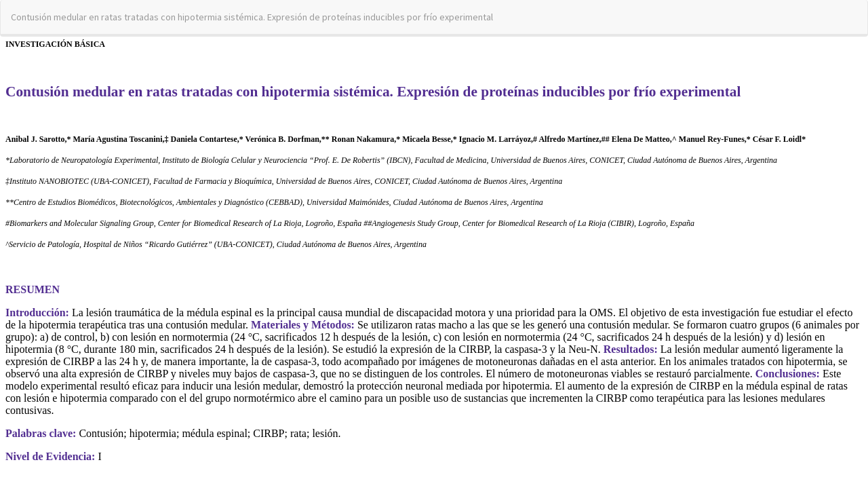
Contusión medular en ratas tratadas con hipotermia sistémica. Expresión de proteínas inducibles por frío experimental (252, 17)
